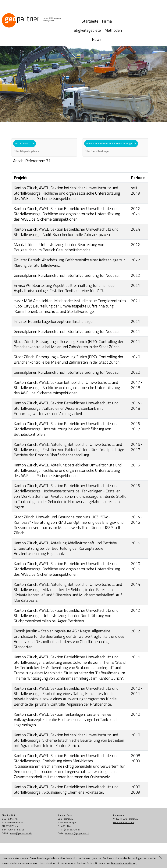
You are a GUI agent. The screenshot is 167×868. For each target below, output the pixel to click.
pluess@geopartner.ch (21, 817)
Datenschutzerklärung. (124, 863)
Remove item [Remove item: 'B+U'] (33, 127)
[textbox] (33, 135)
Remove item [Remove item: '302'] (135, 127)
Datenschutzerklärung (124, 806)
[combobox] (44, 131)
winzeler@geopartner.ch (77, 817)
